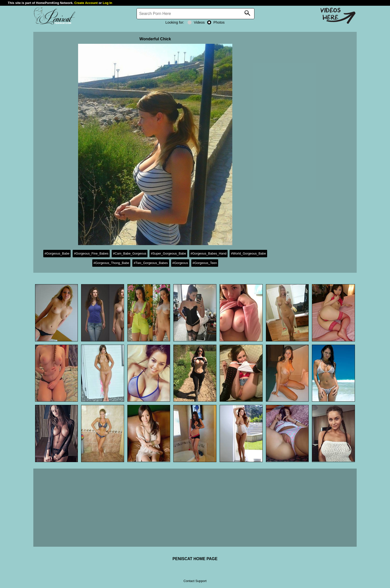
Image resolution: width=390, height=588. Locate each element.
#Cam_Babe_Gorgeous (130, 253)
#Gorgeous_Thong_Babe (111, 263)
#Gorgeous (180, 263)
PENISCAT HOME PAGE (195, 559)
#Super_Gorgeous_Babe (168, 253)
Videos (196, 22)
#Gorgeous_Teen (205, 263)
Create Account (86, 3)
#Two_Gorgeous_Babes (151, 263)
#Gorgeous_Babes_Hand (208, 253)
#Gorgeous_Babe (57, 253)
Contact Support (195, 581)
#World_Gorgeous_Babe (248, 253)
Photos (216, 22)
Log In (107, 3)
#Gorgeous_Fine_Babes (91, 253)
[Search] (195, 14)
